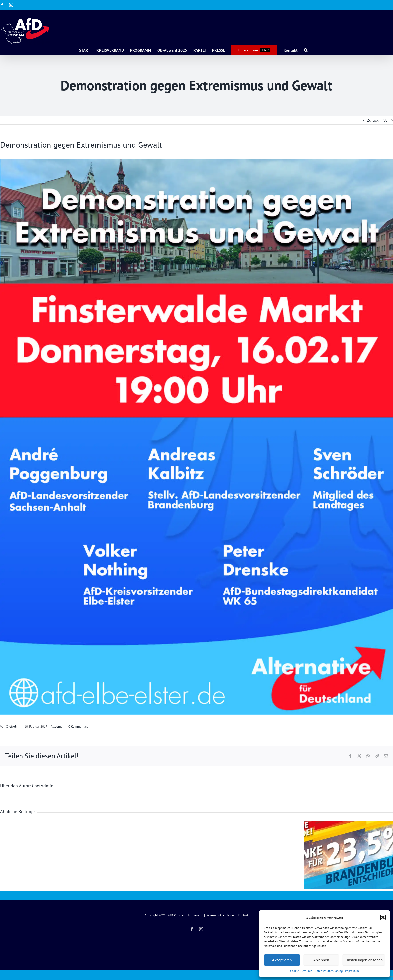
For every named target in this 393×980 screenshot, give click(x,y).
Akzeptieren (282, 960)
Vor (386, 120)
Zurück (373, 120)
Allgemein (58, 726)
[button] (383, 917)
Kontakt (243, 915)
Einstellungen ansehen (364, 960)
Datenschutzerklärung (329, 971)
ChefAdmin (13, 726)
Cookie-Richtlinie (301, 971)
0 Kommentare (79, 726)
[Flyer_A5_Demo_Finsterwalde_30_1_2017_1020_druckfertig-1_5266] (197, 437)
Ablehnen (321, 960)
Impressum (352, 971)
